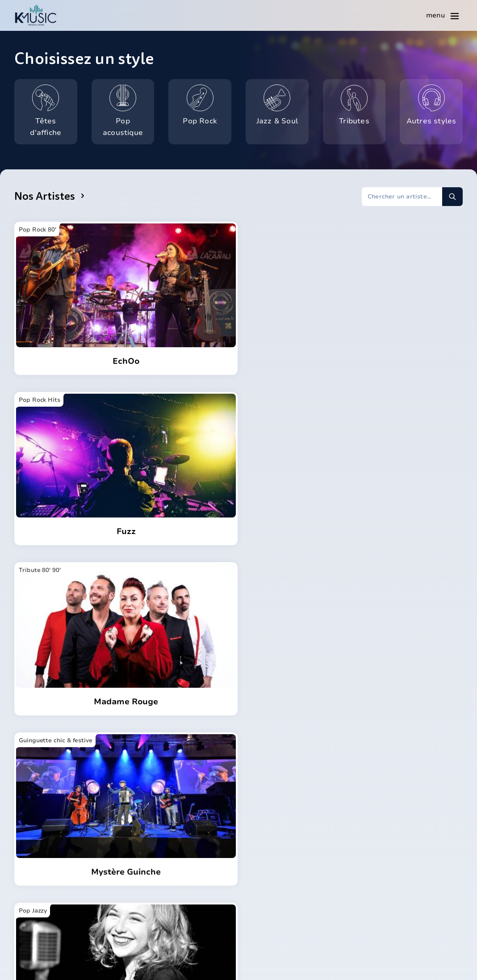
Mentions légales (291, 965)
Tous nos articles (395, 884)
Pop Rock (207, 103)
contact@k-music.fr (57, 894)
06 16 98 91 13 (48, 874)
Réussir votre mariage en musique (410, 865)
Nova (257, 860)
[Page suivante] (303, 671)
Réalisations (270, 907)
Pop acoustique (128, 109)
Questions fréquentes (287, 891)
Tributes (362, 103)
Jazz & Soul (282, 103)
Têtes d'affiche (53, 109)
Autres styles (434, 103)
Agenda (261, 876)
